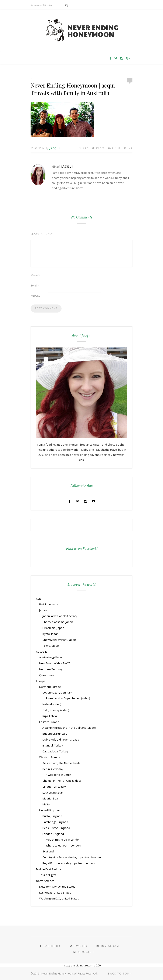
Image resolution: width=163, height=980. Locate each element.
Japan (43, 610)
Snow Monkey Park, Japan (59, 640)
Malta (46, 804)
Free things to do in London (63, 840)
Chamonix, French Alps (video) (62, 781)
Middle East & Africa (49, 869)
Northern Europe (50, 687)
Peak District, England (56, 828)
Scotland (48, 851)
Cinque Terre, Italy (54, 787)
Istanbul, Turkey (53, 745)
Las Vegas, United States (55, 892)
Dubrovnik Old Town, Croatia (61, 740)
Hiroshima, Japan (53, 628)
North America (45, 881)
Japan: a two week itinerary (60, 616)
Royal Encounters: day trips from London (69, 863)
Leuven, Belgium (53, 792)
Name (35, 275)
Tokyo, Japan (51, 646)
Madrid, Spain (51, 798)
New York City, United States (57, 887)
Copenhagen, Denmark (57, 692)
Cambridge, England (55, 822)
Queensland (47, 675)
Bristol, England (52, 816)
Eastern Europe (49, 722)
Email (35, 285)
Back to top (120, 974)
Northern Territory (51, 669)
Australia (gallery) (50, 657)
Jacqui (55, 148)
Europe (41, 681)
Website (35, 296)
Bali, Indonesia (49, 604)
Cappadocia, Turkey (55, 751)
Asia (39, 599)
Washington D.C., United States (59, 898)
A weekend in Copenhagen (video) (68, 698)
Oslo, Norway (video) (56, 710)
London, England (53, 834)
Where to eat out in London (63, 845)
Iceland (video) (52, 704)
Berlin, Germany (53, 769)
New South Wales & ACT (55, 663)
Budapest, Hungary (55, 734)
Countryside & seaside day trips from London (72, 857)
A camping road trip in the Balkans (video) (69, 728)
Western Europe (50, 757)
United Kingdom (49, 810)
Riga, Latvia (50, 716)
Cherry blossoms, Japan (58, 622)
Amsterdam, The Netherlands (61, 763)
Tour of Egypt (48, 875)
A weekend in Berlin (58, 775)
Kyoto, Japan (51, 634)
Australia (42, 652)
